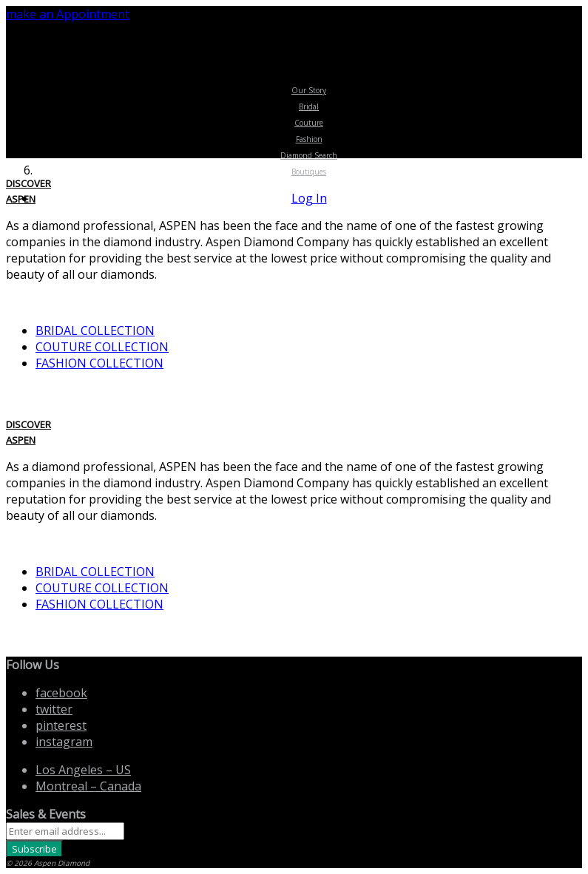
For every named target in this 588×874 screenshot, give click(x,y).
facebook (61, 693)
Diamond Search (309, 155)
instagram (64, 742)
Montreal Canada (88, 786)
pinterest (61, 725)
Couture (309, 123)
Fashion (309, 139)
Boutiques (309, 172)
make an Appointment (68, 14)
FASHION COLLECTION (99, 363)
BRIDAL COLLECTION (95, 331)
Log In (309, 198)
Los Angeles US (83, 770)
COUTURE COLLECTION (102, 347)
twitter (54, 709)
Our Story (309, 90)
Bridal (309, 106)
